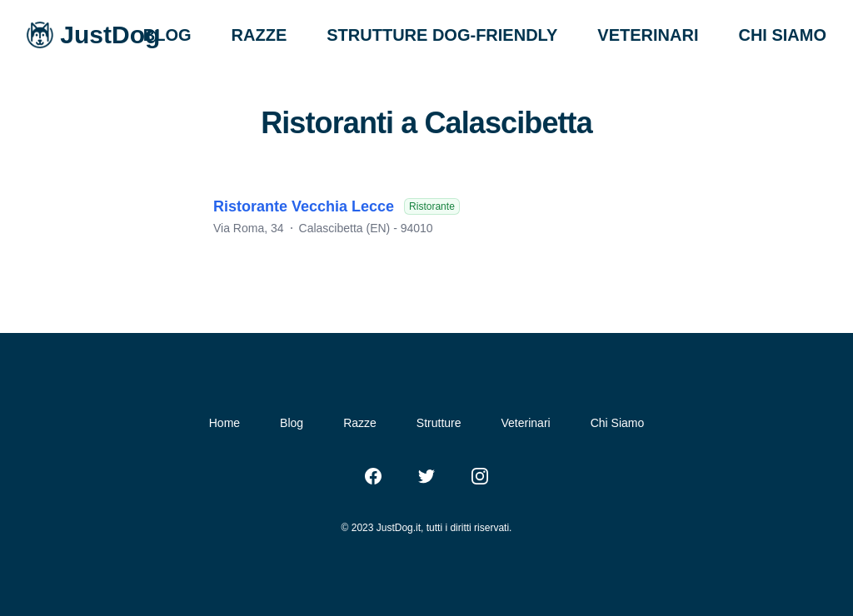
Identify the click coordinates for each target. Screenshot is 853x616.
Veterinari (526, 423)
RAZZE (259, 35)
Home (224, 423)
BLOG (167, 35)
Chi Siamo (618, 423)
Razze (360, 423)
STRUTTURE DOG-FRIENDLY (442, 35)
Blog (292, 423)
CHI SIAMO (782, 35)
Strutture (439, 423)
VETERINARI (648, 35)
